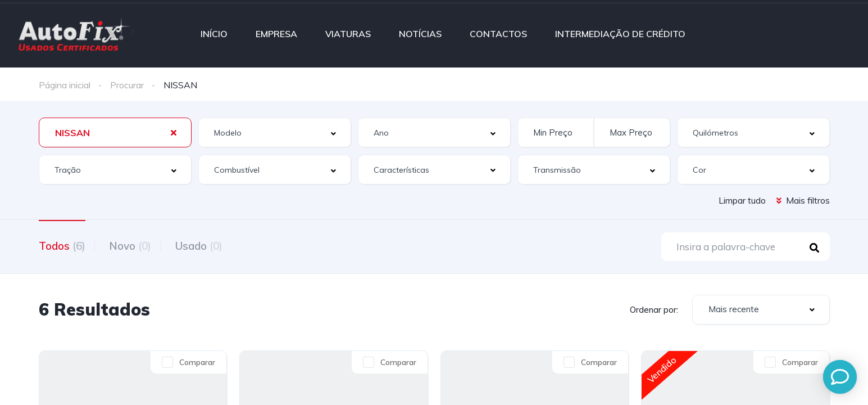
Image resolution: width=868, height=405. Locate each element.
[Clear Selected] (174, 132)
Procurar (127, 85)
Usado (207, 245)
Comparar (197, 364)
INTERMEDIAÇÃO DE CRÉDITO (620, 34)
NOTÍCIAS (420, 34)
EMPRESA (276, 34)
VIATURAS (348, 34)
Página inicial (65, 85)
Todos (62, 245)
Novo (135, 245)
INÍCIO (214, 34)
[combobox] (115, 132)
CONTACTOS (498, 34)
